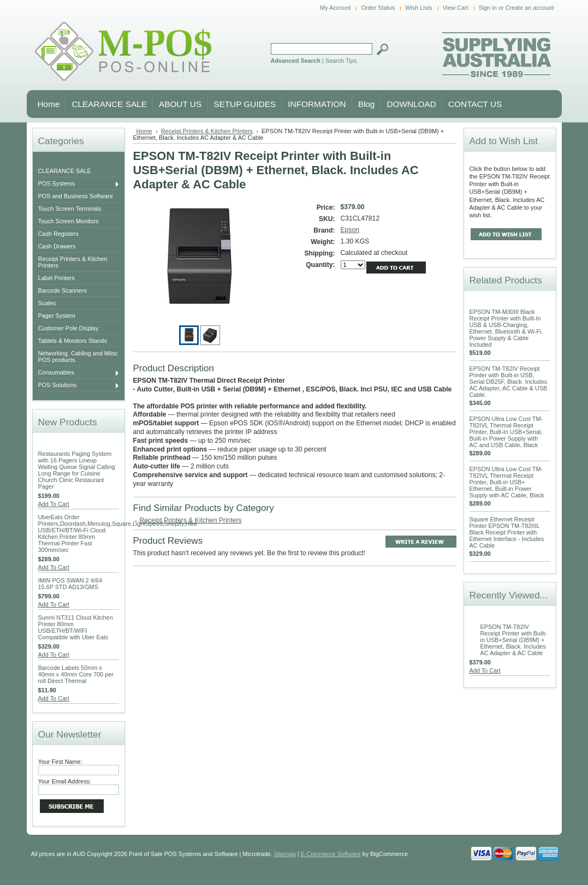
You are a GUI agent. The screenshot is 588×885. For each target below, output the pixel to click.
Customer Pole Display (69, 328)
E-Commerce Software (331, 854)
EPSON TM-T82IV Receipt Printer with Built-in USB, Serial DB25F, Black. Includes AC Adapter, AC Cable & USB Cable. (509, 382)
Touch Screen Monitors (69, 221)
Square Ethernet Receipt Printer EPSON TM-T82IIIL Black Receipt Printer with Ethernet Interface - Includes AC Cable (507, 532)
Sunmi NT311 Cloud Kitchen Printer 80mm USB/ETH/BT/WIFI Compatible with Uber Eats (76, 627)
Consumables (79, 373)
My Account (335, 8)
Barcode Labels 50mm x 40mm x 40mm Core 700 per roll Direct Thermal (76, 674)
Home (144, 131)
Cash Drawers (57, 246)
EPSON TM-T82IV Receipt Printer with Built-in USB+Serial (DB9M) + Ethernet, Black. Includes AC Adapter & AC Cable (514, 640)
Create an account (530, 8)
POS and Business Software (76, 196)
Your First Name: (60, 762)
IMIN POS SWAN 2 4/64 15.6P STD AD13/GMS (70, 584)
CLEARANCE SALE (65, 171)
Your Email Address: (65, 781)
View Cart (456, 8)
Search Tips (341, 61)
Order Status (378, 8)
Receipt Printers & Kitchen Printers (73, 262)
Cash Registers (58, 234)
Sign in (488, 8)
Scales (47, 303)
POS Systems (79, 184)
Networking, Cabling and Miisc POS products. (78, 357)
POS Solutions (79, 385)
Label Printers (57, 278)
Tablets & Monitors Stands (73, 341)
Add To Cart (54, 504)
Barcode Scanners (63, 290)
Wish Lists (419, 8)
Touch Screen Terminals (70, 209)
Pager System (57, 316)
